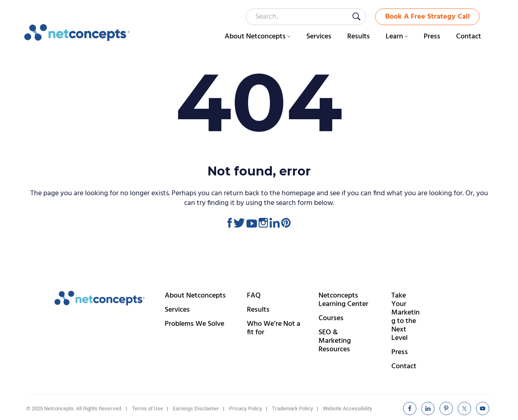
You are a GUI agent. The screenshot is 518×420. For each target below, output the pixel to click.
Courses (331, 318)
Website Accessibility (348, 408)
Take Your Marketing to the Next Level (405, 317)
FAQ (254, 296)
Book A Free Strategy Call (428, 17)
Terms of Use (148, 408)
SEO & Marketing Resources (335, 341)
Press (400, 352)
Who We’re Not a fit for (274, 328)
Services (177, 310)
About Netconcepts (195, 296)
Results (258, 310)
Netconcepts (77, 33)
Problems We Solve (194, 324)
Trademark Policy (293, 408)
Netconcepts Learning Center (343, 300)
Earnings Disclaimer (196, 408)
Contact (404, 366)
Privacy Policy (246, 408)
